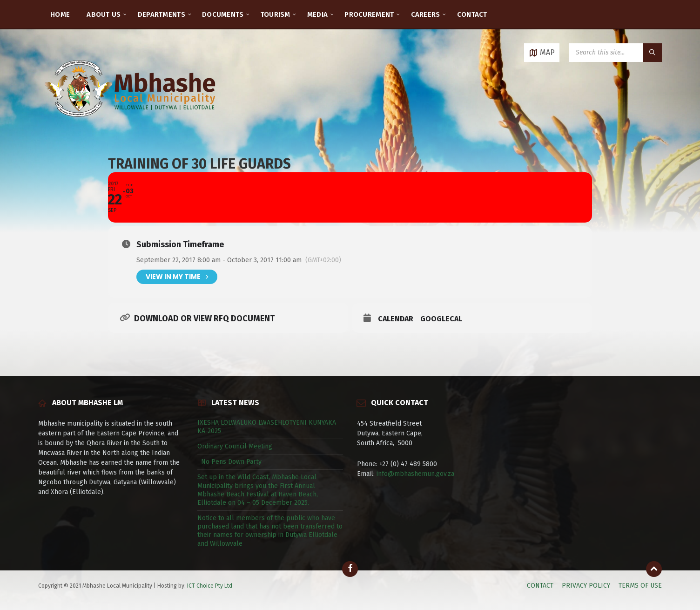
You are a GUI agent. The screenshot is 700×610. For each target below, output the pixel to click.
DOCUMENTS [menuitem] (223, 14)
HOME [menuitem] (60, 14)
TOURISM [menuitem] (276, 14)
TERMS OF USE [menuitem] (640, 586)
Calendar (396, 319)
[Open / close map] (542, 53)
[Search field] (615, 53)
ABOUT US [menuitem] (104, 14)
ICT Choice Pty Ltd (210, 586)
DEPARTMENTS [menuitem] (162, 14)
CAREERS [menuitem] (426, 14)
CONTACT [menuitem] (472, 14)
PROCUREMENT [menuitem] (369, 14)
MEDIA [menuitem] (318, 14)
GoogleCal (441, 319)
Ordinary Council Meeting (235, 446)
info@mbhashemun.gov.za (415, 474)
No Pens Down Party (229, 462)
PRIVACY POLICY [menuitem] (586, 586)
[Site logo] (131, 128)
